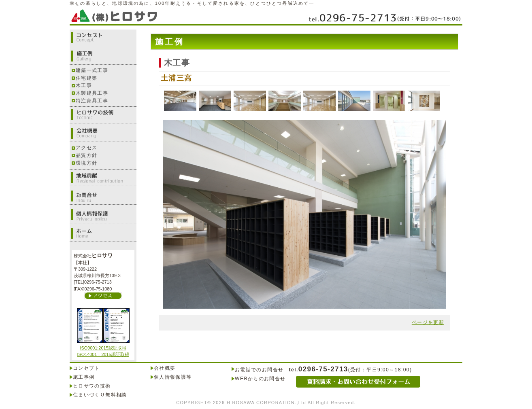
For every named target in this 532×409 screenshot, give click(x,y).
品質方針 (86, 155)
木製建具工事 (92, 93)
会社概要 (103, 134)
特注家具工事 (92, 101)
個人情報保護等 (173, 377)
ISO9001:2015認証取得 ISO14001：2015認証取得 (103, 348)
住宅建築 (86, 78)
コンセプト (103, 38)
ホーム (103, 233)
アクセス (86, 148)
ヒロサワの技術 (103, 115)
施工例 (103, 56)
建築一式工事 (92, 70)
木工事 (84, 85)
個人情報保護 (103, 215)
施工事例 (84, 377)
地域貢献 (103, 178)
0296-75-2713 (384, 17)
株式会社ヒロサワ (116, 15)
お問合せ (103, 196)
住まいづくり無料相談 (100, 395)
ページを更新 (428, 322)
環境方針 (86, 163)
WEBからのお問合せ (260, 379)
